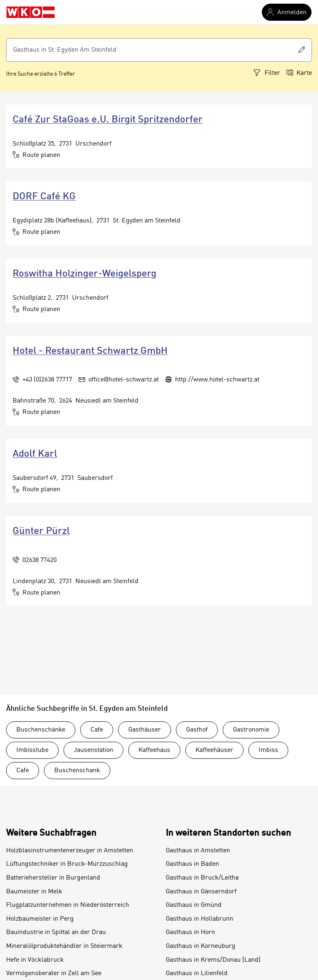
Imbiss (268, 750)
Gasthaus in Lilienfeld (197, 973)
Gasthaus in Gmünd (194, 905)
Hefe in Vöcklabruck (35, 960)
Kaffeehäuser (214, 750)
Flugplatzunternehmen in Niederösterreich (68, 905)
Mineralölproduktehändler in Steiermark (64, 946)
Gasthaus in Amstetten (198, 851)
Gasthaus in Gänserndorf (201, 892)
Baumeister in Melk (34, 892)
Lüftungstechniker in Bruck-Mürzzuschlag (67, 864)
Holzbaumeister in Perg (40, 919)
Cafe (97, 730)
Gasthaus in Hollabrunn (200, 919)
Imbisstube (32, 750)
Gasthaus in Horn (190, 932)
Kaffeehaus (154, 750)
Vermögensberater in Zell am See (54, 973)
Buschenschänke (41, 730)
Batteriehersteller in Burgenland (53, 878)
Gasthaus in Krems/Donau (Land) (213, 960)
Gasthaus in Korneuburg (201, 946)
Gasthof (197, 730)
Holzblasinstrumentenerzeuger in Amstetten (70, 851)
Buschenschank (77, 771)
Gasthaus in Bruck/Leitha (202, 878)
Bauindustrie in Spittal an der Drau (56, 932)
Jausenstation (93, 750)
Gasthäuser (145, 730)
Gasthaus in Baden (192, 864)
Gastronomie (251, 730)
